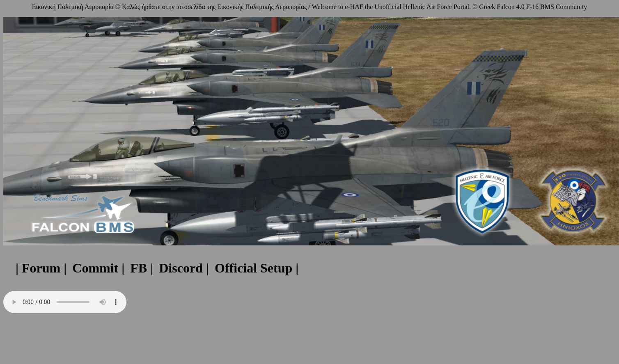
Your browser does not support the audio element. (65, 302)
